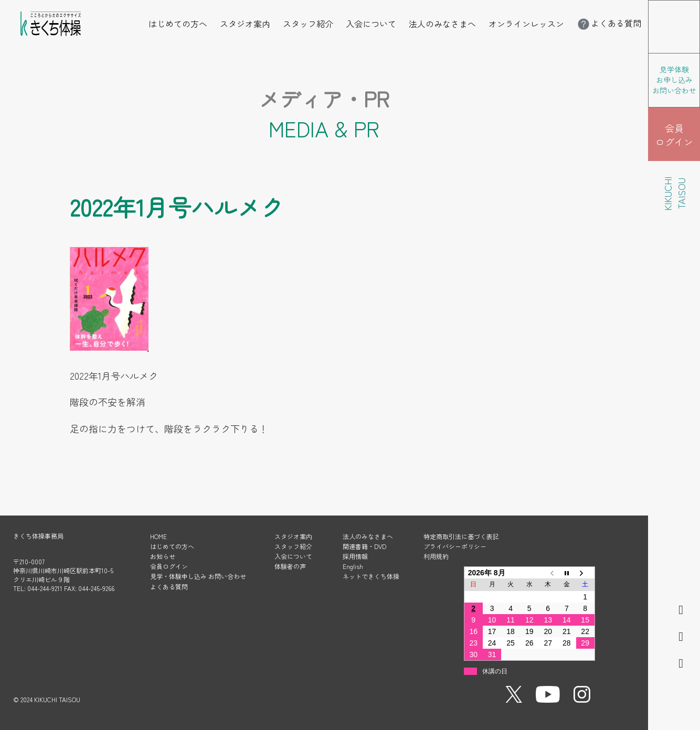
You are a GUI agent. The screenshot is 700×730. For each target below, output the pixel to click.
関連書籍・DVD (364, 546)
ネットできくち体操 (371, 576)
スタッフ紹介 (308, 24)
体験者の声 (290, 566)
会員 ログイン (674, 135)
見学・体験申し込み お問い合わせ (198, 576)
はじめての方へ (178, 24)
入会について (371, 24)
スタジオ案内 (245, 24)
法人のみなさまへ (442, 24)
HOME (158, 536)
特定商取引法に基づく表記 (461, 536)
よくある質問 (609, 23)
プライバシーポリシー (455, 546)
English (353, 566)
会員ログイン (169, 566)
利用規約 (436, 556)
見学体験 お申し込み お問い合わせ (674, 80)
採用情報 (355, 556)
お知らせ (163, 556)
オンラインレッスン (526, 24)
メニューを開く (700, 7)
